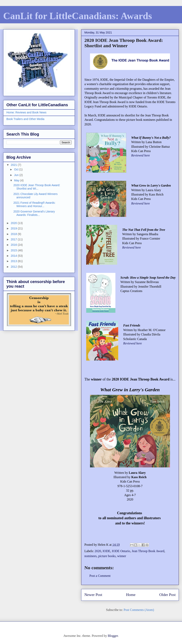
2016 (14, 245)
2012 (14, 267)
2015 (14, 250)
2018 (14, 234)
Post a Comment (100, 576)
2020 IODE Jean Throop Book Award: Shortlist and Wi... (37, 187)
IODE (106, 551)
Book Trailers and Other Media (25, 119)
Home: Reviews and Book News (26, 112)
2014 (14, 256)
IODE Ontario (121, 551)
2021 (14, 165)
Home (131, 595)
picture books (107, 556)
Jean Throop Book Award (148, 551)
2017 (14, 239)
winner (122, 556)
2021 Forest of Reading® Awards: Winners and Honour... (34, 204)
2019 (14, 228)
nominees (90, 556)
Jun (17, 175)
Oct (17, 169)
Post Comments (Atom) (139, 610)
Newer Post (93, 595)
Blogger (113, 636)
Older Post (167, 595)
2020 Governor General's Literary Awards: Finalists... (34, 213)
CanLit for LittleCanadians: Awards (78, 16)
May (17, 180)
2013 (14, 261)
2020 (98, 551)
